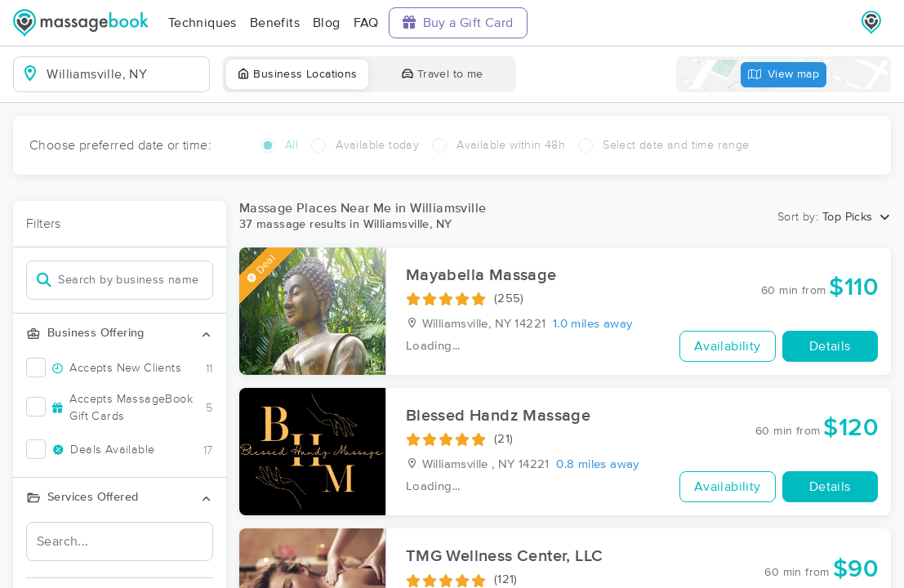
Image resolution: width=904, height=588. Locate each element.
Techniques (203, 23)
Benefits (275, 23)
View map (784, 75)
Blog (327, 23)
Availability (728, 346)
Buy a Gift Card (458, 22)
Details (830, 346)
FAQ (366, 23)
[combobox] (125, 74)
